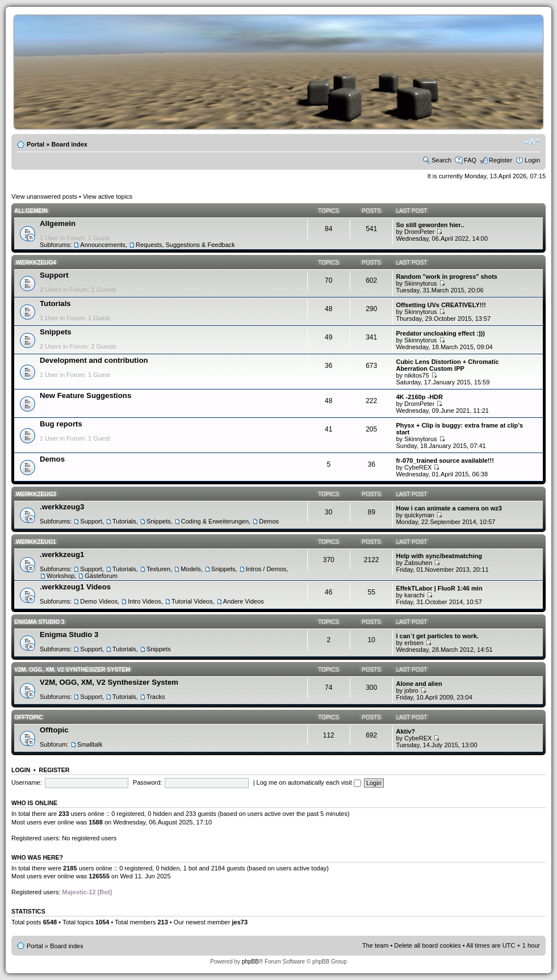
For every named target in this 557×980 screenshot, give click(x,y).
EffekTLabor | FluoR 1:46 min (439, 588)
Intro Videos (145, 601)
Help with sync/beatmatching (439, 556)
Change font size (532, 142)
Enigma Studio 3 (39, 622)
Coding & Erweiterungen (215, 521)
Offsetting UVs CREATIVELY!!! (441, 305)
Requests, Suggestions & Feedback (185, 245)
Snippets (56, 332)
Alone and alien (419, 684)
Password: (147, 782)
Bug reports (61, 424)
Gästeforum (101, 576)
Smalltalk (90, 744)
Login (532, 160)
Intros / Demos (266, 569)
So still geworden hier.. (430, 225)
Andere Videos (244, 601)
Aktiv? (405, 731)
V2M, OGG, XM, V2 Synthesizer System (72, 670)
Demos (52, 459)
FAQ (470, 160)
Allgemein (31, 211)
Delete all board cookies (427, 945)
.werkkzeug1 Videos (75, 587)
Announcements (103, 245)
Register (501, 160)
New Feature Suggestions (85, 395)
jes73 (240, 922)
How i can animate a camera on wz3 (449, 508)
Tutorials (55, 303)
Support (54, 275)
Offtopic (28, 717)
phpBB (250, 962)
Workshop (60, 576)
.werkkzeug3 (35, 494)
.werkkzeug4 (35, 263)
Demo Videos (99, 601)
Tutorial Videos (192, 601)
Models (190, 569)
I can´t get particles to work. (437, 636)
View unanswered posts (44, 196)
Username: (27, 782)
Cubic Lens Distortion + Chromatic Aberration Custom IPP (447, 365)
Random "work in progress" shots (447, 277)
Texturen (158, 569)
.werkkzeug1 (35, 542)
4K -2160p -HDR (419, 397)
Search (441, 160)
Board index (69, 144)
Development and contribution (94, 360)
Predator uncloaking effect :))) (440, 333)
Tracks (156, 697)
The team (375, 945)
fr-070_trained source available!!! (445, 460)
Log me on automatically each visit (309, 782)
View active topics (108, 196)
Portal (35, 144)
